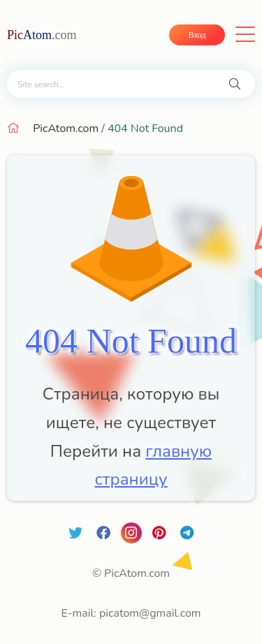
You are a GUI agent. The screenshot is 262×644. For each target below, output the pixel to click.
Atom (42, 35)
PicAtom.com (66, 129)
